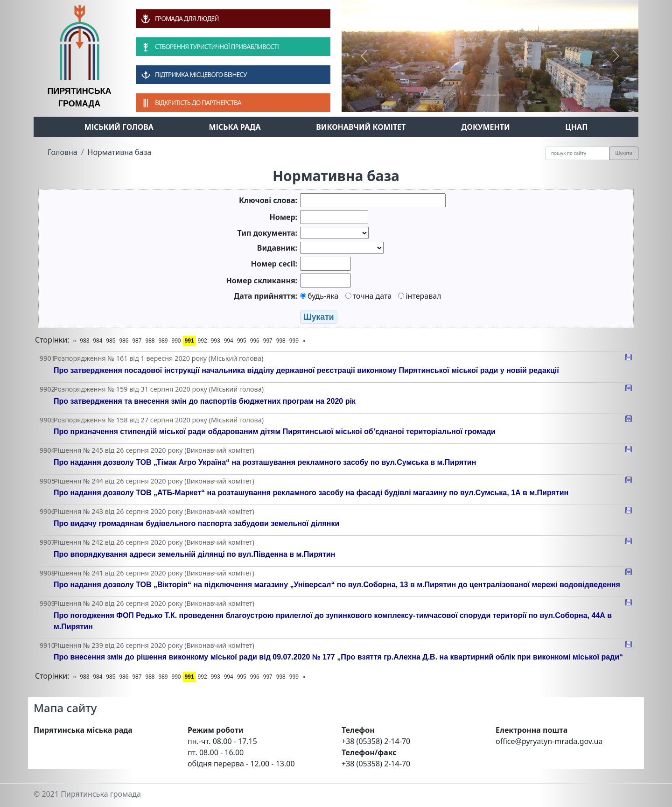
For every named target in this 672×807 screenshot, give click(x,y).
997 (268, 341)
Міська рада (235, 127)
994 (229, 341)
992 (203, 341)
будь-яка (319, 296)
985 (111, 341)
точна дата (369, 296)
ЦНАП (576, 127)
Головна (63, 152)
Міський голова (119, 127)
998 (281, 341)
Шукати (624, 153)
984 (98, 341)
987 (137, 341)
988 (150, 341)
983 (84, 341)
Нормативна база (120, 152)
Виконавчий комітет (361, 127)
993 (216, 341)
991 (189, 341)
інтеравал (420, 296)
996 (255, 341)
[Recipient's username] (577, 153)
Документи (486, 127)
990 (176, 341)
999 (294, 341)
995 (242, 341)
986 (124, 341)
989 (163, 341)
